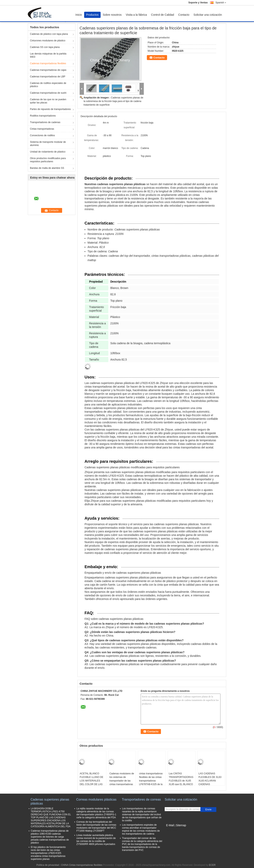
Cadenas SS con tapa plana (45, 47)
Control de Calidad (163, 15)
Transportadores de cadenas (45, 122)
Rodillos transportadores (43, 116)
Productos (92, 15)
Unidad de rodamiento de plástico (48, 152)
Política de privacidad (48, 865)
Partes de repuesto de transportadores (50, 109)
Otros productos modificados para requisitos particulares (48, 160)
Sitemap (181, 825)
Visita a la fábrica (136, 15)
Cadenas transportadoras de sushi (48, 93)
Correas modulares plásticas (96, 799)
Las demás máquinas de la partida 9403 (48, 55)
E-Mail (170, 825)
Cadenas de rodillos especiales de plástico (48, 85)
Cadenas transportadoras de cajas (48, 70)
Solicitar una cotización (208, 15)
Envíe (208, 810)
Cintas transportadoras (42, 129)
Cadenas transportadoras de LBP (48, 77)
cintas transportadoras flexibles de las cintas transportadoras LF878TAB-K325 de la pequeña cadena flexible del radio (151, 782)
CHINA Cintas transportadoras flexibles (82, 865)
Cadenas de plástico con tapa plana (49, 34)
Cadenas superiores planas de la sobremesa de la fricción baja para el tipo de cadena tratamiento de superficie (113, 101)
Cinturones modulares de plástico (48, 41)
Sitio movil (171, 830)
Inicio (79, 15)
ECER (212, 865)
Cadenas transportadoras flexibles (48, 63)
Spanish (221, 3)
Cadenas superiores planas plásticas (50, 801)
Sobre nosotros (112, 15)
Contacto (184, 15)
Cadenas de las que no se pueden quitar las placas (48, 101)
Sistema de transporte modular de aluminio (48, 144)
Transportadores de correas (141, 799)
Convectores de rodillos (42, 135)
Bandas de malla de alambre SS (47, 168)
